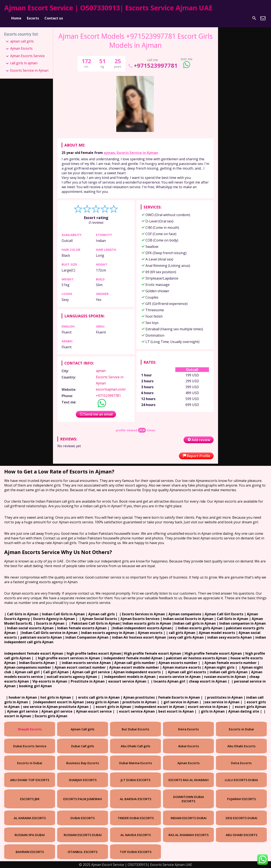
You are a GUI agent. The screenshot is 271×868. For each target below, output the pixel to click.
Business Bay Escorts (83, 763)
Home (16, 18)
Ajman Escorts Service (27, 56)
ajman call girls (22, 41)
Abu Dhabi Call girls (135, 746)
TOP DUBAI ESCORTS (136, 852)
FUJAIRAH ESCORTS (241, 799)
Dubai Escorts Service (30, 746)
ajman (109, 153)
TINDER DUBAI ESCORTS (136, 818)
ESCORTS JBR (30, 799)
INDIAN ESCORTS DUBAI (189, 818)
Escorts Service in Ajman (137, 153)
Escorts (33, 18)
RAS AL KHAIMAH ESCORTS (189, 835)
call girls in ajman (24, 63)
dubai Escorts (189, 746)
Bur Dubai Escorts (135, 729)
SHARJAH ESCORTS (83, 780)
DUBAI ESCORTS (83, 818)
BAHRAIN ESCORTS (30, 852)
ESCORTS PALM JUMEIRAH (83, 799)
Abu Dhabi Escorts (241, 746)
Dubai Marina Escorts (136, 763)
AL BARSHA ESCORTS (135, 799)
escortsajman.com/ (111, 389)
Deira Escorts (188, 729)
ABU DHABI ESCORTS (241, 835)
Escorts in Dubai (241, 729)
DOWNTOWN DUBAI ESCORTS (189, 799)
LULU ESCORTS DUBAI (241, 780)
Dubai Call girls (83, 746)
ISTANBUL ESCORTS (83, 852)
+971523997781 (153, 65)
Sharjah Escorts (30, 729)
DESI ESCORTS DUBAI (241, 818)
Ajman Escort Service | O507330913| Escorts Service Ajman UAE (108, 8)
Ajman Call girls (83, 729)
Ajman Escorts (21, 48)
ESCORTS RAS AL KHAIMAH (189, 780)
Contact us (54, 18)
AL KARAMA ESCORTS (30, 818)
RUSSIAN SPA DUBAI (30, 835)
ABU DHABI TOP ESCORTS (30, 780)
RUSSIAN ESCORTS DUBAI (83, 835)
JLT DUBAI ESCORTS (135, 780)
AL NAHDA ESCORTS (136, 835)
